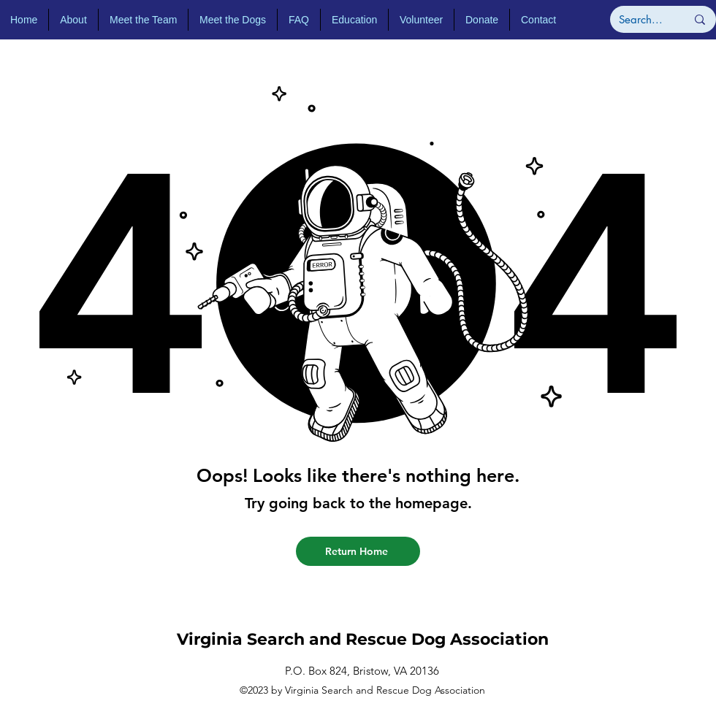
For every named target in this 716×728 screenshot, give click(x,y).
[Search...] (641, 19)
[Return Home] (358, 551)
